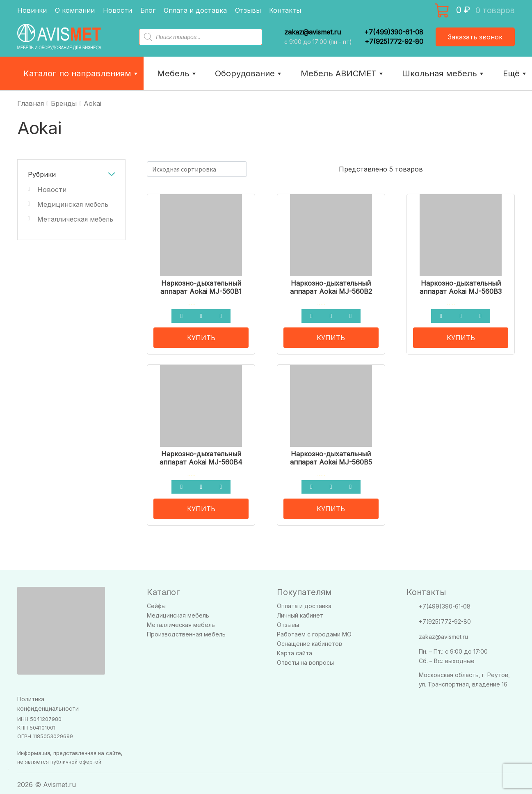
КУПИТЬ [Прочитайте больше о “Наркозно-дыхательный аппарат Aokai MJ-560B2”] (331, 336)
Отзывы (248, 10)
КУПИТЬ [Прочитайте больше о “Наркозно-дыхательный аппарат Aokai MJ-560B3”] (461, 336)
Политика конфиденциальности (48, 700)
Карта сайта (295, 650)
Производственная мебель (186, 631)
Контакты (285, 10)
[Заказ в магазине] (197, 169)
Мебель (177, 73)
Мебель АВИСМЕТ (343, 73)
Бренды (64, 103)
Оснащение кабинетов (309, 641)
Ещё (515, 73)
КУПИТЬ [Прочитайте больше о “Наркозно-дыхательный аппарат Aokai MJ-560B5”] (331, 506)
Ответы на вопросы (305, 660)
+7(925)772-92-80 (394, 41)
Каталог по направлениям (81, 73)
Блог (148, 10)
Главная (31, 103)
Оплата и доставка (195, 10)
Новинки (32, 10)
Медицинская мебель (73, 204)
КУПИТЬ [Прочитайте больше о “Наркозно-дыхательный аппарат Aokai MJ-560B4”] (201, 506)
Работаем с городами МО (314, 631)
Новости (118, 10)
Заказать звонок (475, 37)
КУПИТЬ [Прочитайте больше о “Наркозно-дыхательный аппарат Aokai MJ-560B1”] (201, 336)
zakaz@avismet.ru (313, 32)
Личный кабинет (300, 612)
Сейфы (156, 603)
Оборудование (249, 73)
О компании (75, 10)
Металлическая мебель (75, 219)
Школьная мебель (444, 73)
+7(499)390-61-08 (394, 32)
